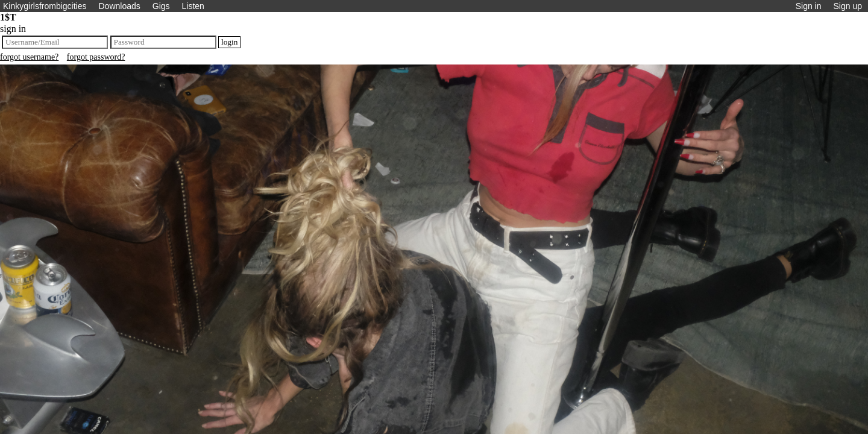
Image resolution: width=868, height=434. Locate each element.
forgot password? (96, 57)
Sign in (809, 6)
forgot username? (29, 57)
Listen (193, 6)
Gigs (161, 6)
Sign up (848, 6)
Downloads (119, 6)
